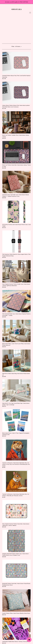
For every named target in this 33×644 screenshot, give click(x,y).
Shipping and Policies (7, 638)
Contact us (5, 636)
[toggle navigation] (30, 13)
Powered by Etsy (6, 641)
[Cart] (29, 640)
